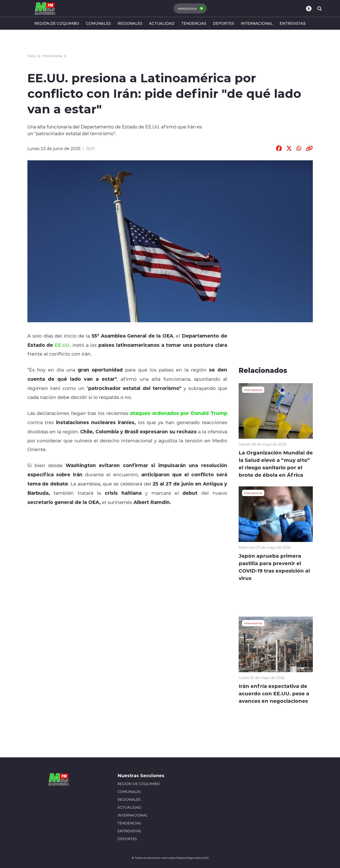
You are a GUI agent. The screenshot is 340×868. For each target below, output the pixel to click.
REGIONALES (130, 23)
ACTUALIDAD (162, 23)
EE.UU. (63, 345)
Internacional (52, 56)
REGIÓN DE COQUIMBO (57, 23)
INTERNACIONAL (257, 23)
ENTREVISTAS (293, 23)
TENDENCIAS (194, 23)
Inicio (32, 56)
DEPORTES (223, 23)
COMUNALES (98, 23)
